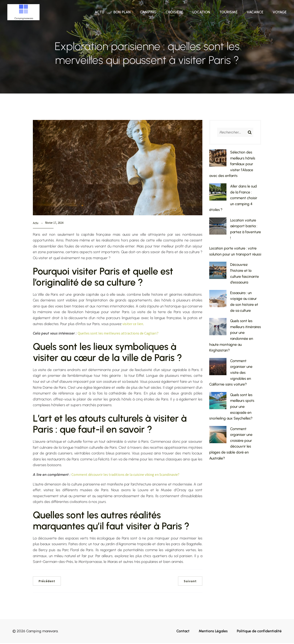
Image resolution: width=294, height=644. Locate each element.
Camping (148, 13)
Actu (99, 13)
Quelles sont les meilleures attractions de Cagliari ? (118, 334)
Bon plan (122, 13)
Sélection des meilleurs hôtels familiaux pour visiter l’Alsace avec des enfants (232, 165)
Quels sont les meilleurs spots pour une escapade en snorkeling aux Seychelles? (232, 407)
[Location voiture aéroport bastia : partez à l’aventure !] (218, 228)
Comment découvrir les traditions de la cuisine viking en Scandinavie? (125, 475)
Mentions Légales (213, 632)
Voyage (280, 13)
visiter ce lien (133, 325)
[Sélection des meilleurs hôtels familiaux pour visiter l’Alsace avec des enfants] (218, 160)
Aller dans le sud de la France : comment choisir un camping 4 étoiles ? (233, 199)
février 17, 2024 (54, 224)
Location (201, 13)
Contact (183, 632)
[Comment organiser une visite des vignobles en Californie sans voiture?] (218, 368)
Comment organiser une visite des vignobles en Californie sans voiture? (231, 373)
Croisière (174, 13)
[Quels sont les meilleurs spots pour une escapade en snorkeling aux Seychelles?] (218, 402)
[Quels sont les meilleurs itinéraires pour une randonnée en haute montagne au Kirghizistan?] (218, 328)
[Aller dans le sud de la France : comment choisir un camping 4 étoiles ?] (218, 194)
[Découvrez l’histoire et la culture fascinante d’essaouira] (218, 272)
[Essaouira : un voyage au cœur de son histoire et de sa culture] (218, 300)
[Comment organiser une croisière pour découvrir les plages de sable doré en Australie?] (218, 436)
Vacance (255, 13)
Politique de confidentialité (259, 632)
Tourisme (228, 13)
